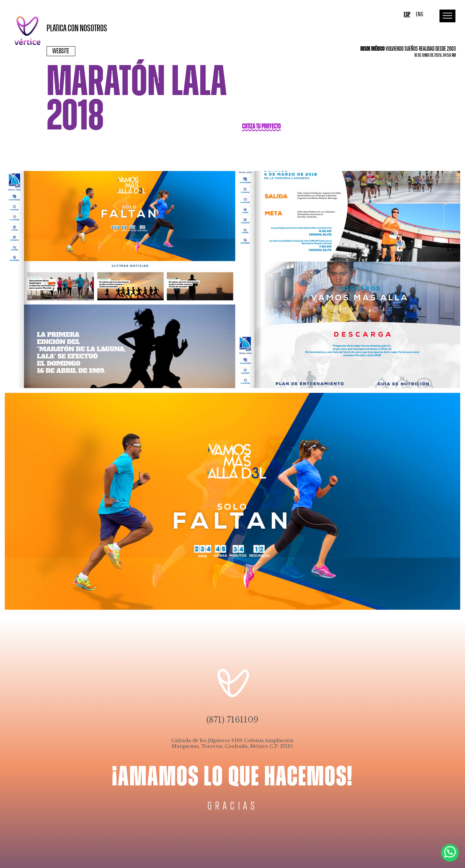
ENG (420, 14)
